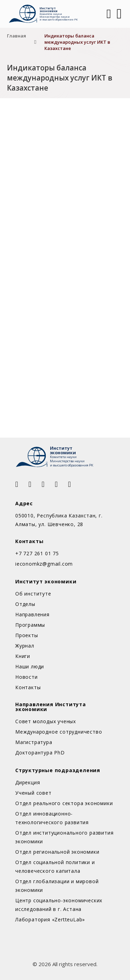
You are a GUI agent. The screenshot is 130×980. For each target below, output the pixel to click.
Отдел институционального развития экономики (64, 837)
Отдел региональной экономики (57, 852)
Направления (32, 614)
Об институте (33, 594)
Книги (23, 656)
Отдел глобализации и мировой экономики (57, 886)
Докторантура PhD (40, 753)
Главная (16, 36)
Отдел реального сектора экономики (64, 803)
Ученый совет (33, 793)
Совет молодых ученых (46, 721)
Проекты (27, 635)
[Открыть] (119, 14)
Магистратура (34, 742)
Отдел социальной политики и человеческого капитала (55, 867)
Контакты (28, 687)
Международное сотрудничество (59, 732)
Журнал (25, 646)
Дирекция (28, 782)
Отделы (25, 604)
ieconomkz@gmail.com (44, 564)
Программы (30, 625)
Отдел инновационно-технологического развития (52, 818)
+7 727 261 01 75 (37, 553)
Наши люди (30, 666)
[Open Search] (108, 14)
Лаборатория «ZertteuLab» (50, 919)
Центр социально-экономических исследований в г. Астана (59, 905)
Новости (27, 677)
